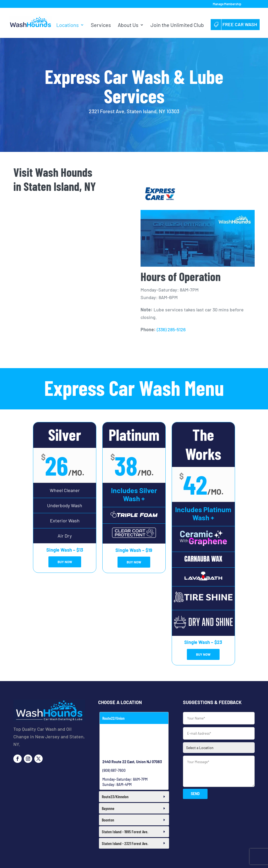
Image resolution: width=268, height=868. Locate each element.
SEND (195, 794)
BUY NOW (65, 562)
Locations (68, 25)
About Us (128, 25)
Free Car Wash (235, 24)
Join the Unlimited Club (177, 25)
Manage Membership (227, 4)
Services (101, 25)
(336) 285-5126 (171, 329)
